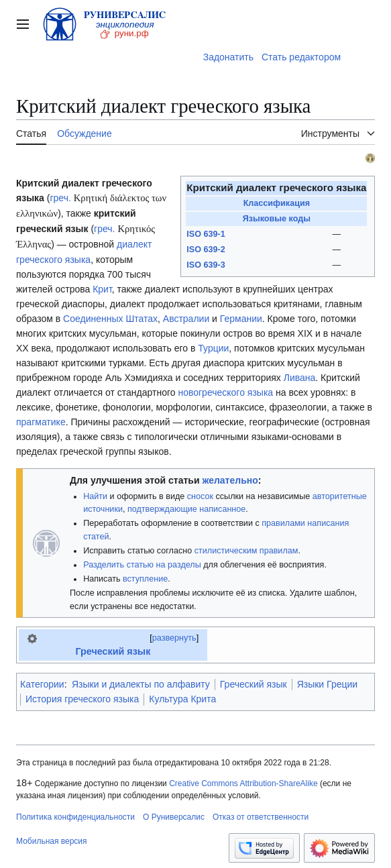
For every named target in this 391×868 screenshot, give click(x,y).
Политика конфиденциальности (75, 817)
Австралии (186, 319)
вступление (145, 579)
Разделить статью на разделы (142, 565)
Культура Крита (182, 699)
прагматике (41, 422)
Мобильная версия (52, 841)
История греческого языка (82, 699)
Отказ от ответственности (261, 817)
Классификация (277, 203)
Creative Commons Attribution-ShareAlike (243, 783)
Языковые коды (277, 219)
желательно (230, 480)
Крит (102, 289)
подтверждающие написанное (186, 509)
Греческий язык (113, 651)
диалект (134, 244)
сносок (200, 496)
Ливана (300, 378)
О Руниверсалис (174, 817)
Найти (95, 496)
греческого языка (53, 260)
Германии (241, 319)
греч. (60, 198)
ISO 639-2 (206, 250)
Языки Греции (327, 684)
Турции (213, 348)
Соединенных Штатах (110, 319)
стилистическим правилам (246, 551)
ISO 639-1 (206, 234)
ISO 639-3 (206, 265)
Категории (42, 684)
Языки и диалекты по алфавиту (141, 684)
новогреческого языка (225, 392)
